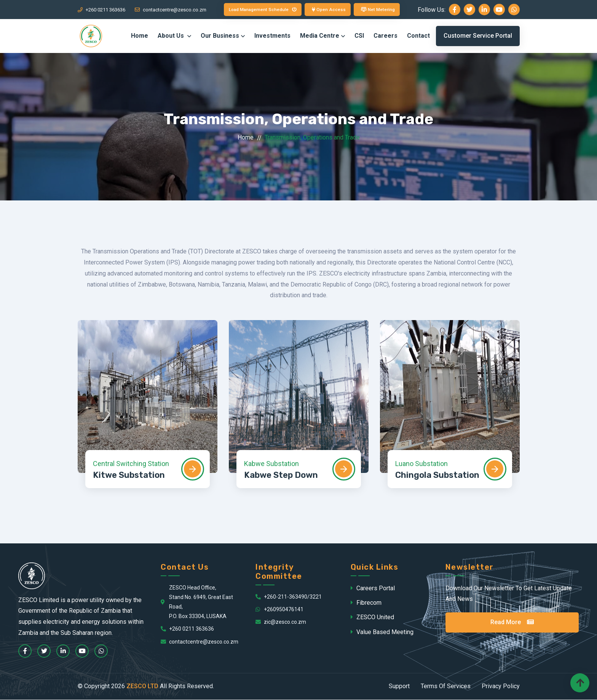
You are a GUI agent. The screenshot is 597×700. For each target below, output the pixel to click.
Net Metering (379, 10)
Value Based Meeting (382, 632)
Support (399, 686)
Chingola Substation (437, 476)
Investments (272, 36)
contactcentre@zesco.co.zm (171, 10)
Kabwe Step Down (281, 476)
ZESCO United (372, 618)
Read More (512, 622)
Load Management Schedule (262, 10)
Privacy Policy (501, 686)
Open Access (330, 10)
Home (140, 36)
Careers (385, 36)
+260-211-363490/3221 (289, 597)
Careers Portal (373, 589)
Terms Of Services (446, 686)
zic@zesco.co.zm (281, 622)
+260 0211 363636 (101, 10)
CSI (359, 36)
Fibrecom (366, 603)
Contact (418, 36)
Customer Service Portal (478, 36)
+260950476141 (279, 610)
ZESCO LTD (142, 686)
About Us (172, 36)
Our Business (220, 36)
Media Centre (320, 36)
